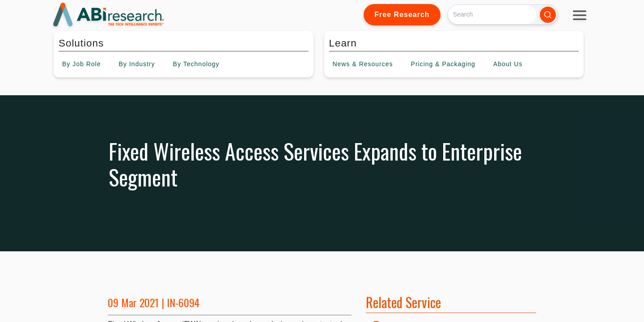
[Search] (492, 15)
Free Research (402, 15)
